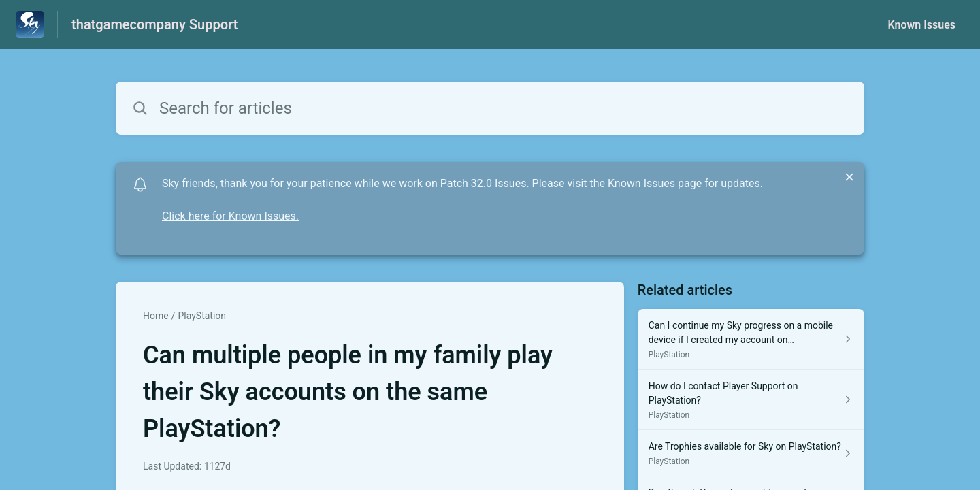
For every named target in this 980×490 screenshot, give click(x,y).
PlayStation (202, 316)
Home (156, 316)
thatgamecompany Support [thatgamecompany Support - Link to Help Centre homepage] (154, 24)
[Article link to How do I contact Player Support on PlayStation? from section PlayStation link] (751, 400)
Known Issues (921, 25)
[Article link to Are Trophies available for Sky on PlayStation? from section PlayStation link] (751, 453)
